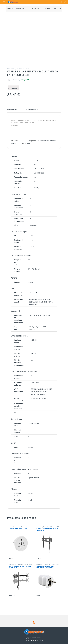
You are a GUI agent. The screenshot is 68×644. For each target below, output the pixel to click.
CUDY (29, 143)
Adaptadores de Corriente (24, 527)
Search (61, 2)
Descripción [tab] (12, 110)
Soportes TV (55, 527)
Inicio (9, 9)
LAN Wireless (34, 9)
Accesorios (39, 527)
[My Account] (65, 2)
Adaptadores (12, 527)
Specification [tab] (32, 110)
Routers (47, 9)
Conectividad (20, 9)
